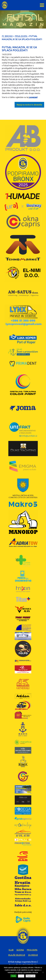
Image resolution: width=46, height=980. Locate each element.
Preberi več (31, 976)
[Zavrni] (43, 972)
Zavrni (21, 976)
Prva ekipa (32, 950)
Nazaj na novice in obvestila (29, 105)
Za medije (33, 955)
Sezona (20, 950)
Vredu (13, 976)
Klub (11, 950)
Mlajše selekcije (17, 955)
